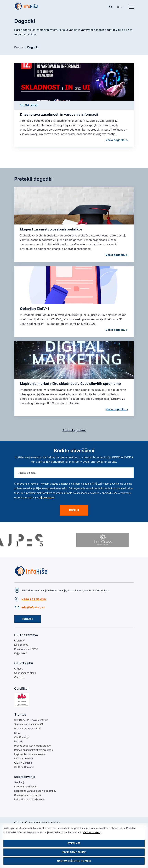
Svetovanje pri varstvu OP (29, 724)
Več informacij (92, 832)
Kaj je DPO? (21, 653)
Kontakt (28, 619)
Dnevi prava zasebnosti (27, 795)
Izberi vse (74, 843)
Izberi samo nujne (74, 852)
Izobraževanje (25, 777)
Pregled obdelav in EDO (28, 728)
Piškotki (19, 741)
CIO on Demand (23, 763)
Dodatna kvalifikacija (26, 786)
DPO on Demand (24, 758)
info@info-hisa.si (33, 607)
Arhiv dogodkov (74, 430)
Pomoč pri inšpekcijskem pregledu (34, 750)
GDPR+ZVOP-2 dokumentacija (31, 720)
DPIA (17, 733)
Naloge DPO (21, 645)
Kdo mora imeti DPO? (26, 649)
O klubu (19, 669)
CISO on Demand (24, 767)
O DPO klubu (24, 663)
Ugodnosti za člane (25, 673)
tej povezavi (47, 497)
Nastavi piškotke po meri (74, 861)
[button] (119, 7)
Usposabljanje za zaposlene (30, 754)
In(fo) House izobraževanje (29, 799)
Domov (19, 47)
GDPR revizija (22, 737)
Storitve (20, 714)
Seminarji (19, 782)
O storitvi (19, 641)
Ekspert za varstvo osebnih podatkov (35, 791)
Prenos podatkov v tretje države (32, 746)
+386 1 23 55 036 (34, 599)
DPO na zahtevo (26, 635)
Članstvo (19, 677)
